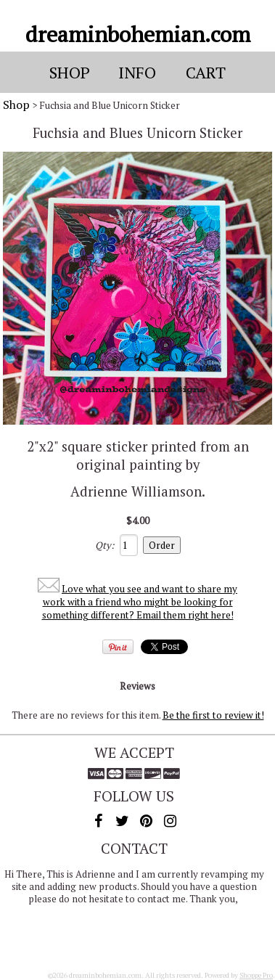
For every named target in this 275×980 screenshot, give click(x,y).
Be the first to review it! (213, 715)
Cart (206, 72)
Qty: (104, 545)
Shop (16, 105)
